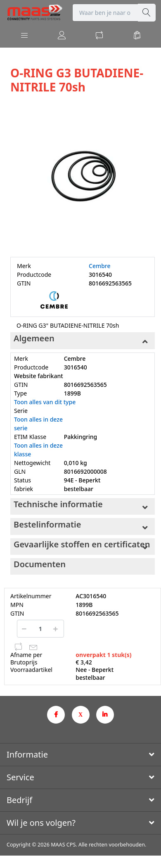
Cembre (100, 266)
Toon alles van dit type (45, 402)
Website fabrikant (39, 376)
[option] (83, 176)
